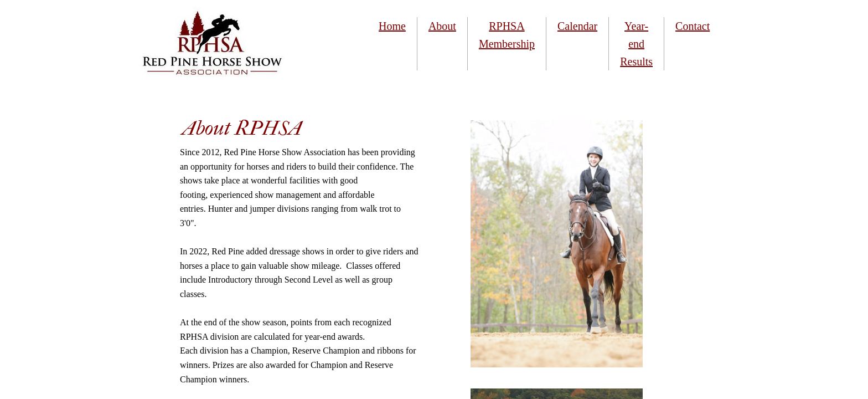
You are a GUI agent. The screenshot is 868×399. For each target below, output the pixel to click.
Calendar (577, 26)
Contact (693, 26)
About (442, 26)
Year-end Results (636, 44)
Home (392, 26)
